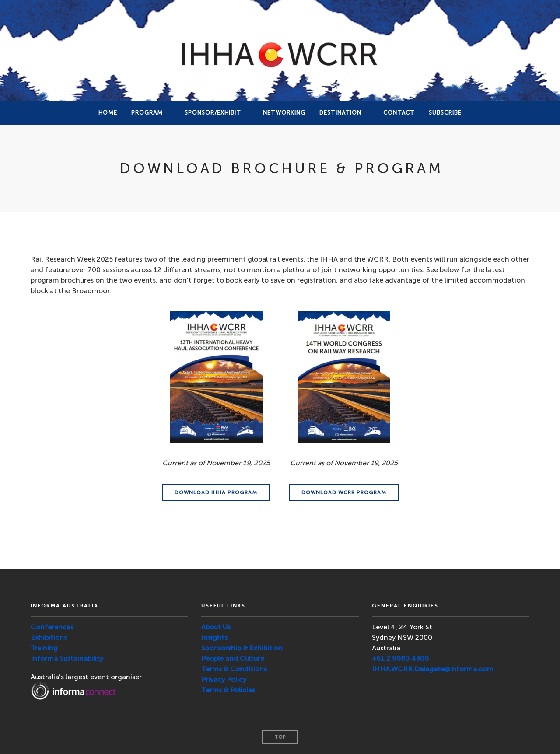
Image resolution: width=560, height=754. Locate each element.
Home (108, 113)
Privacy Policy (224, 679)
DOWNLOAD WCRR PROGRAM (344, 492)
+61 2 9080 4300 (400, 658)
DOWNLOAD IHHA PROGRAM (216, 492)
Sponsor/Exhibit (213, 113)
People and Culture (233, 658)
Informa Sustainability (67, 658)
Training (44, 648)
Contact (399, 113)
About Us (216, 627)
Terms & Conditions (234, 669)
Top (280, 737)
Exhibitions (49, 637)
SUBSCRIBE (445, 113)
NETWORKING (284, 113)
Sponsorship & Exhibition (242, 648)
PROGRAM (147, 113)
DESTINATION (340, 113)
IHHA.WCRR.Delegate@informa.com (433, 669)
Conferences (52, 627)
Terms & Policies (228, 690)
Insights (214, 637)
